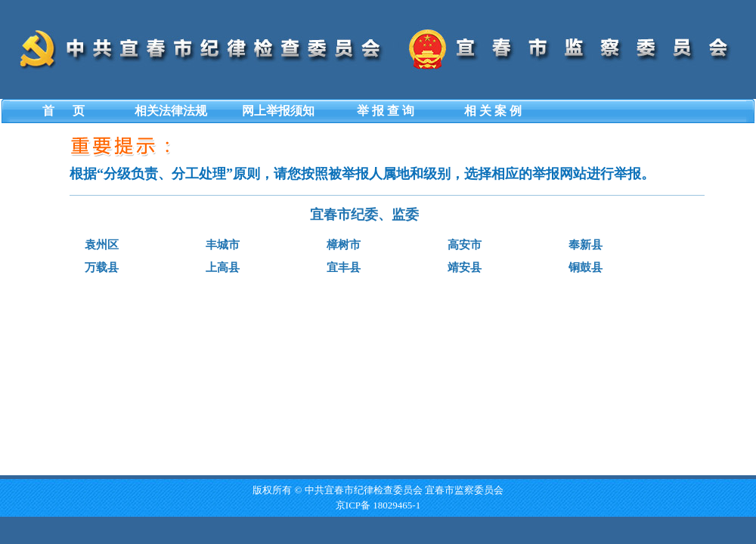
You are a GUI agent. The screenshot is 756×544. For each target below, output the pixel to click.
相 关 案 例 (493, 111)
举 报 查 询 (386, 111)
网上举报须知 (278, 111)
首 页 (64, 111)
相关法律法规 (171, 111)
